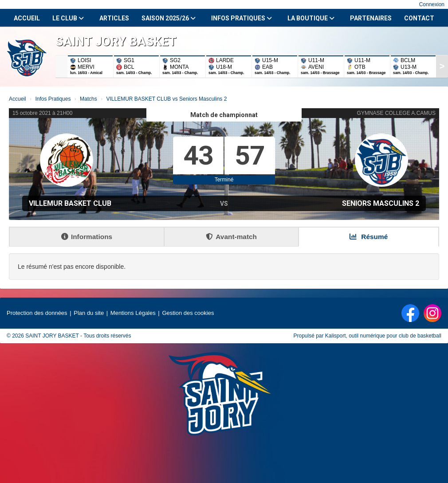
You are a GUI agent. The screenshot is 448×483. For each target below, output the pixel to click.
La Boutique (311, 18)
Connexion (432, 4)
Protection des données (37, 313)
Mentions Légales (133, 313)
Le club (68, 18)
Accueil (27, 18)
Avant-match (231, 237)
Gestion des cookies (188, 313)
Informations (87, 237)
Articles (114, 18)
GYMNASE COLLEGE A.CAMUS (396, 113)
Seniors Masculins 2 (381, 203)
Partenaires (371, 18)
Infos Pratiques (242, 18)
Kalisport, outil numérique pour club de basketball (383, 336)
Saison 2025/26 (169, 18)
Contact (419, 18)
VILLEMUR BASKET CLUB (70, 203)
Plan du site (89, 313)
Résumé (369, 237)
